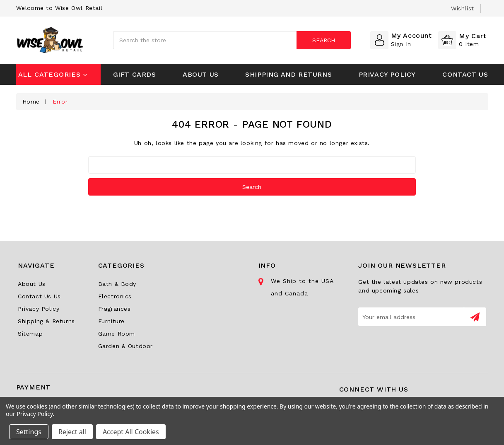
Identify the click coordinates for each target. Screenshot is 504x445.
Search (323, 40)
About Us (201, 74)
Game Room (117, 334)
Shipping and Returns (288, 74)
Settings (29, 432)
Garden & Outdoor (126, 346)
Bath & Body (117, 284)
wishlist (463, 8)
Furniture (111, 321)
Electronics (115, 296)
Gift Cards (135, 74)
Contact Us (465, 74)
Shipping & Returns (46, 321)
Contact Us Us (39, 296)
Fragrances (115, 309)
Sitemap (30, 334)
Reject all (72, 432)
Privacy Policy (387, 74)
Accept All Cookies (131, 432)
